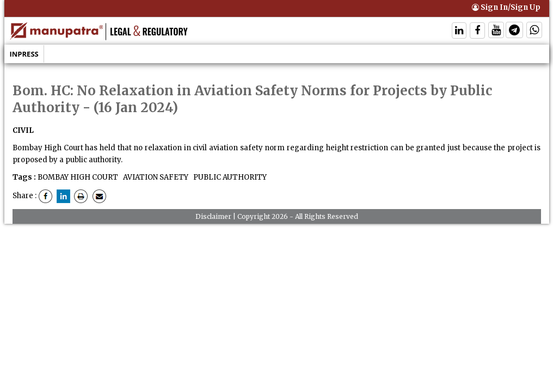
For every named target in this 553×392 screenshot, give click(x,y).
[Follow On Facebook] (477, 31)
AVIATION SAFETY (155, 177)
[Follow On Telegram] (514, 31)
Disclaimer (213, 216)
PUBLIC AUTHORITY (229, 177)
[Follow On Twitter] (496, 31)
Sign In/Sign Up (506, 7)
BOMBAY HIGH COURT (78, 177)
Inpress (24, 54)
